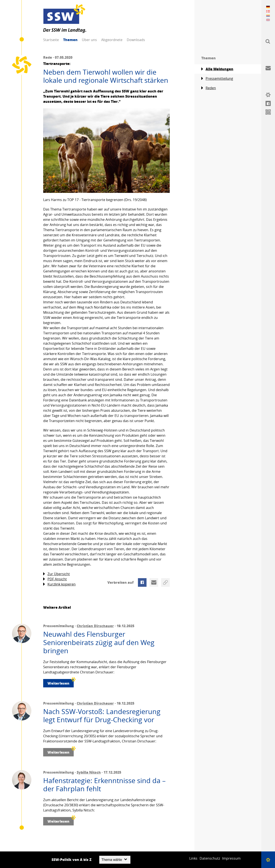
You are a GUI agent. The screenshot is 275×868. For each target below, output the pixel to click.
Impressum (231, 858)
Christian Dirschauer (95, 626)
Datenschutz (210, 858)
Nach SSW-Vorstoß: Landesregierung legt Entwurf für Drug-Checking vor (102, 716)
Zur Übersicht (57, 574)
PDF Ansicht (55, 579)
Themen (70, 40)
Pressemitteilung (217, 79)
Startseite (51, 40)
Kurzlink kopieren (59, 584)
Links (193, 858)
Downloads (136, 40)
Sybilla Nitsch (89, 772)
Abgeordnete (112, 40)
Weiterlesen (61, 682)
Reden (209, 88)
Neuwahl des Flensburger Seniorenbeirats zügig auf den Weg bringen (99, 642)
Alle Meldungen (217, 69)
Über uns (89, 40)
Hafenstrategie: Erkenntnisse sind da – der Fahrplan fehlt (104, 785)
